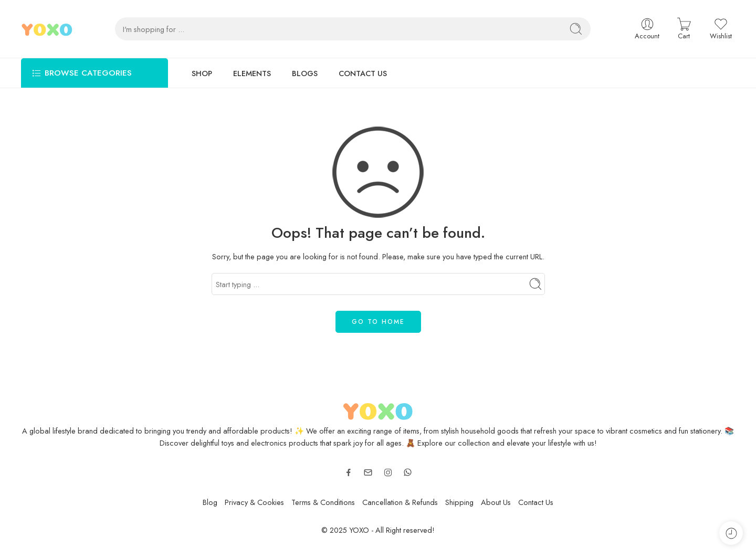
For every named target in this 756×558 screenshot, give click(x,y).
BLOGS (305, 73)
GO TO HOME (378, 322)
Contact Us (536, 502)
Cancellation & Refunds (400, 502)
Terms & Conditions (323, 502)
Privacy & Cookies (254, 502)
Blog (210, 502)
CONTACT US (363, 73)
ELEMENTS (252, 73)
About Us (496, 502)
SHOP (202, 73)
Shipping (459, 502)
